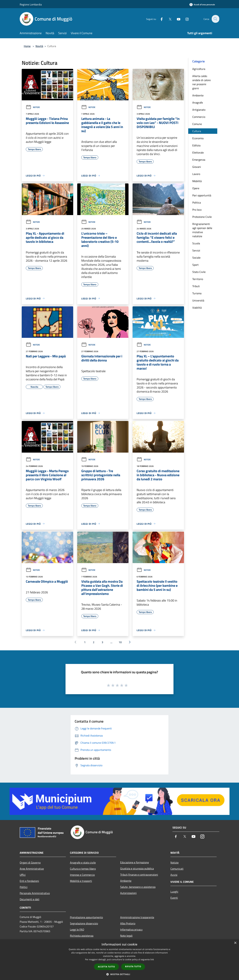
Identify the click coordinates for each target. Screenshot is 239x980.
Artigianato (199, 110)
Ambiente (198, 95)
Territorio (198, 279)
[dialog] (119, 960)
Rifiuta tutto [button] (133, 966)
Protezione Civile (202, 217)
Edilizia (196, 145)
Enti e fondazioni (29, 881)
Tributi (196, 286)
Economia (198, 138)
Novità (39, 46)
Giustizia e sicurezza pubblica (137, 868)
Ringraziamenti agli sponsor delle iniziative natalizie (202, 230)
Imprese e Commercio (82, 875)
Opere (196, 188)
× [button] (235, 943)
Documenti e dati (30, 899)
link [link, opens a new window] (152, 960)
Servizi (196, 250)
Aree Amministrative (32, 869)
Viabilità (197, 308)
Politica (197, 202)
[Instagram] (185, 19)
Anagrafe (198, 103)
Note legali (126, 936)
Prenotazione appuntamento (86, 917)
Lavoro (196, 174)
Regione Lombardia (31, 4)
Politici (24, 887)
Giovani (197, 167)
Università (198, 300)
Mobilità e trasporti (81, 881)
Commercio (199, 117)
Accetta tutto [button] (106, 967)
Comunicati (177, 869)
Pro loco (197, 210)
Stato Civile (199, 272)
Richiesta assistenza (82, 936)
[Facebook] (160, 19)
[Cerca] (215, 19)
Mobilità (197, 181)
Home (27, 46)
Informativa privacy (131, 930)
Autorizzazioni (128, 893)
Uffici (23, 875)
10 (120, 642)
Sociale (196, 258)
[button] (119, 974)
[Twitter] (168, 19)
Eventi (174, 898)
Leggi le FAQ (77, 930)
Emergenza (199, 160)
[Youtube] (177, 19)
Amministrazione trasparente (137, 917)
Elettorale (198, 153)
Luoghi (174, 892)
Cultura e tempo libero (83, 869)
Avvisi (174, 875)
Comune (197, 124)
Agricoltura (199, 69)
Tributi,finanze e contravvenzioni (139, 875)
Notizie (33, 107)
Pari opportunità (202, 195)
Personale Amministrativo (35, 893)
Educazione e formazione (135, 862)
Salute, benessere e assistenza (138, 887)
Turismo (197, 293)
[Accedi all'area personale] (202, 5)
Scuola (196, 243)
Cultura (197, 131)
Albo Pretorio (128, 923)
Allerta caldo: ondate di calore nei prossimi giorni (201, 82)
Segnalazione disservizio (84, 923)
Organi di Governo (30, 863)
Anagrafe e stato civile (83, 863)
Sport (195, 265)
